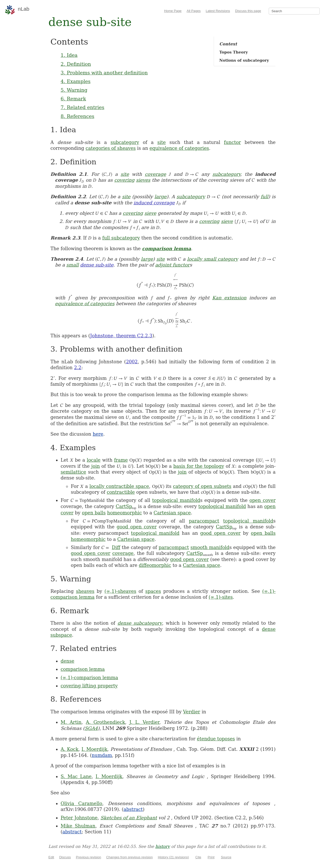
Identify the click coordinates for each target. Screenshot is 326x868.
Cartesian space (172, 513)
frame (121, 460)
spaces (153, 591)
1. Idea (69, 55)
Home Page (173, 11)
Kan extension (229, 298)
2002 (132, 362)
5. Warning (74, 90)
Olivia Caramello (81, 803)
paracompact (204, 521)
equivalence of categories (179, 148)
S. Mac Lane (76, 776)
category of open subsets (202, 486)
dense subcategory (140, 623)
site (162, 142)
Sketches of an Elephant (129, 818)
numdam (102, 755)
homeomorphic (125, 513)
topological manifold (176, 500)
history (163, 846)
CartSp (124, 506)
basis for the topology (199, 466)
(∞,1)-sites (221, 597)
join (96, 466)
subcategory (125, 142)
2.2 (78, 368)
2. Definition (76, 64)
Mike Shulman (78, 826)
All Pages (194, 11)
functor (232, 142)
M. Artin (71, 722)
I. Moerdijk (94, 749)
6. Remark (73, 99)
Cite (198, 857)
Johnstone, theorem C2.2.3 (121, 336)
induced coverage (154, 203)
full (264, 197)
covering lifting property (89, 686)
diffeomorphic (155, 565)
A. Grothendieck (105, 722)
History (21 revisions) (173, 857)
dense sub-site (97, 265)
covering (124, 180)
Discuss (65, 857)
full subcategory (121, 238)
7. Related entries (82, 107)
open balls (94, 513)
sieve (150, 213)
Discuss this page (248, 11)
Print (211, 857)
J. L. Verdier (144, 722)
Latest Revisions (218, 11)
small (72, 265)
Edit (51, 857)
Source (226, 857)
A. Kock (70, 749)
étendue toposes (216, 739)
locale (94, 460)
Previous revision (89, 857)
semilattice (73, 472)
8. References (77, 116)
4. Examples (76, 81)
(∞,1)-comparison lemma (89, 678)
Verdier (192, 712)
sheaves (85, 591)
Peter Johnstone (79, 818)
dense (67, 661)
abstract (133, 809)
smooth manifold (210, 547)
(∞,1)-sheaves (120, 591)
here (98, 434)
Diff (116, 547)
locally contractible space (119, 486)
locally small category (213, 259)
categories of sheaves (111, 148)
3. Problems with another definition (104, 73)
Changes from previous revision (130, 857)
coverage (155, 174)
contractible (121, 492)
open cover (262, 500)
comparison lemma (167, 249)
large (161, 197)
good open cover (137, 527)
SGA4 (91, 728)
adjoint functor (172, 265)
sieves (143, 180)
